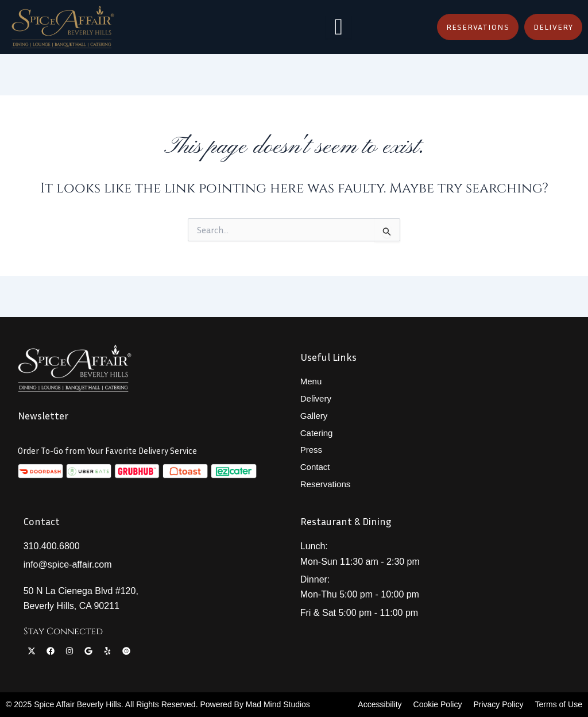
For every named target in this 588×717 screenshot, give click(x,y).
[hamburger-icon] (339, 27)
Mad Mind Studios (278, 704)
